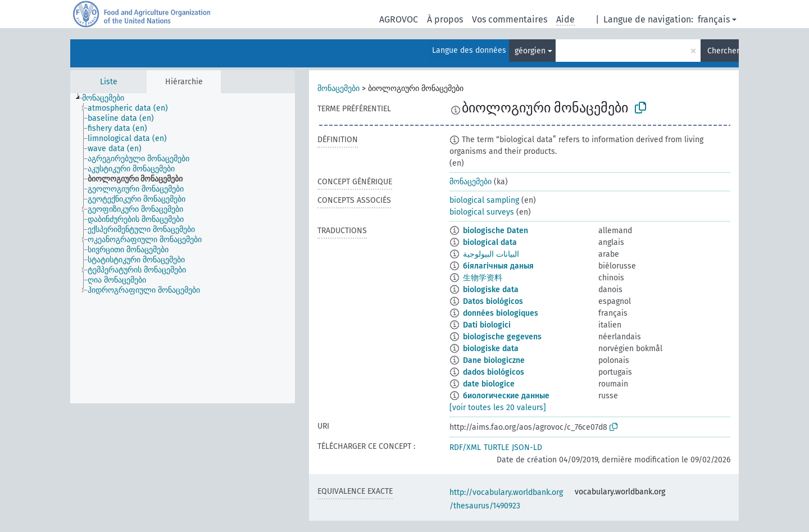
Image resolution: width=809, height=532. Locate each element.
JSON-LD (527, 447)
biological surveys (482, 212)
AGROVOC (399, 19)
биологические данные (506, 396)
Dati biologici (487, 325)
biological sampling (484, 200)
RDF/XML (465, 447)
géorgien (530, 51)
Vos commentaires (510, 19)
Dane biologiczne (494, 360)
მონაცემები (338, 88)
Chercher (723, 51)
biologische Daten (496, 231)
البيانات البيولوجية (491, 254)
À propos (445, 19)
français (714, 19)
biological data (490, 242)
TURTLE (496, 447)
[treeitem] (108, 98)
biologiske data (491, 290)
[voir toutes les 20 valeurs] (498, 408)
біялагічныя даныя (498, 266)
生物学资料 (483, 278)
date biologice (489, 384)
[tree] (183, 248)
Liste (109, 82)
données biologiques (501, 313)
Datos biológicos (493, 301)
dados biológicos (494, 372)
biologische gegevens (502, 337)
